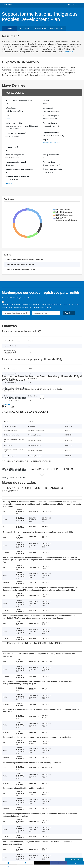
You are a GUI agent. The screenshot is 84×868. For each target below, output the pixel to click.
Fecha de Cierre (49, 162)
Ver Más (69, 52)
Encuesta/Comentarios (74, 859)
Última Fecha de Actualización (17, 176)
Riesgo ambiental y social (16, 162)
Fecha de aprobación (14, 123)
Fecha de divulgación (51, 116)
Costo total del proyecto (16, 133)
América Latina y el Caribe (52, 143)
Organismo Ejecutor (51, 133)
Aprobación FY (12, 147)
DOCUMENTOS (40, 28)
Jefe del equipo (11, 108)
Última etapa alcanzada (52, 169)
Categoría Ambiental (51, 155)
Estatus (46, 101)
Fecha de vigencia (50, 123)
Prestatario (48, 108)
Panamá (8, 119)
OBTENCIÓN (25, 28)
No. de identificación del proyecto (19, 101)
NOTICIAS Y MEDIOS (57, 28)
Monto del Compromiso (15, 155)
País (7, 116)
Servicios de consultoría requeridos (19, 169)
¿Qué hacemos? (7, 5)
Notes (8, 184)
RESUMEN (10, 28)
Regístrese (69, 313)
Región (46, 140)
